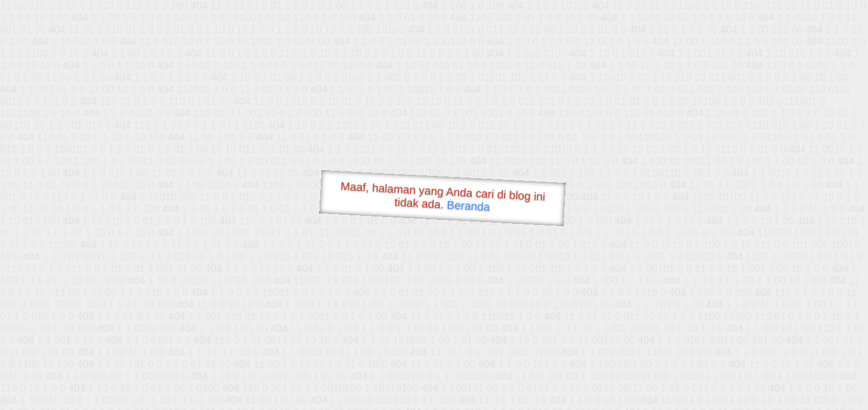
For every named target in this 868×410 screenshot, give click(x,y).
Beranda (468, 206)
